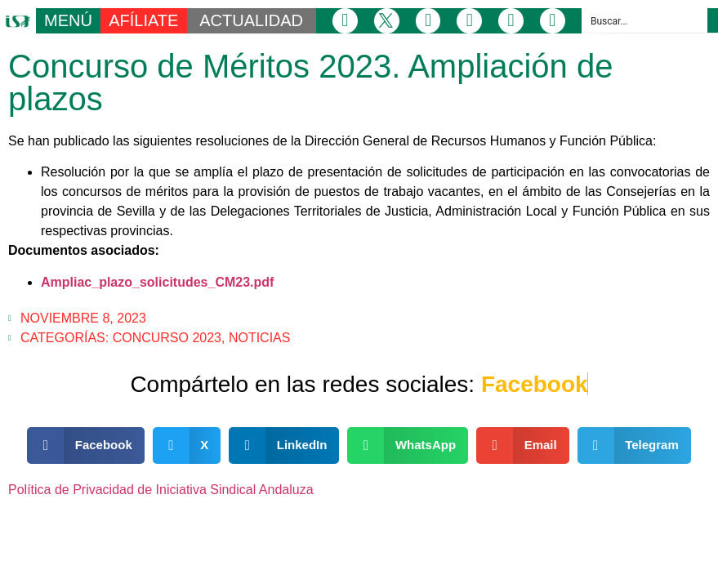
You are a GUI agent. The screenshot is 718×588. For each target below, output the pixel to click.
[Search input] (645, 20)
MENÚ (68, 20)
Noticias (260, 338)
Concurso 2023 (167, 338)
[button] (86, 445)
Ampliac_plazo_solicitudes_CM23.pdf (157, 282)
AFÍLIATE (143, 20)
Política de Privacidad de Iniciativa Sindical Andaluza (161, 490)
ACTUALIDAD (251, 20)
